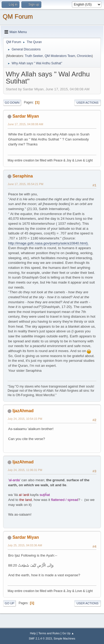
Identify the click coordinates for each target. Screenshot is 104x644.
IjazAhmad (23, 411)
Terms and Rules (49, 633)
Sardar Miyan (26, 116)
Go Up (9, 603)
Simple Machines (65, 638)
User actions (88, 103)
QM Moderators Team (60, 56)
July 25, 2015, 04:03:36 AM (25, 545)
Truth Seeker (34, 56)
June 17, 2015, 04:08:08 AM (25, 124)
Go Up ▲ (68, 633)
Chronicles (84, 56)
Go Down (12, 103)
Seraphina (23, 176)
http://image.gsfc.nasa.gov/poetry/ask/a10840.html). (48, 243)
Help (33, 633)
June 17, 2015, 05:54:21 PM (25, 184)
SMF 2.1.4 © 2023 (40, 638)
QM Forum (18, 16)
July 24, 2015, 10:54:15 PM (25, 419)
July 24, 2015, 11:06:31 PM (25, 470)
